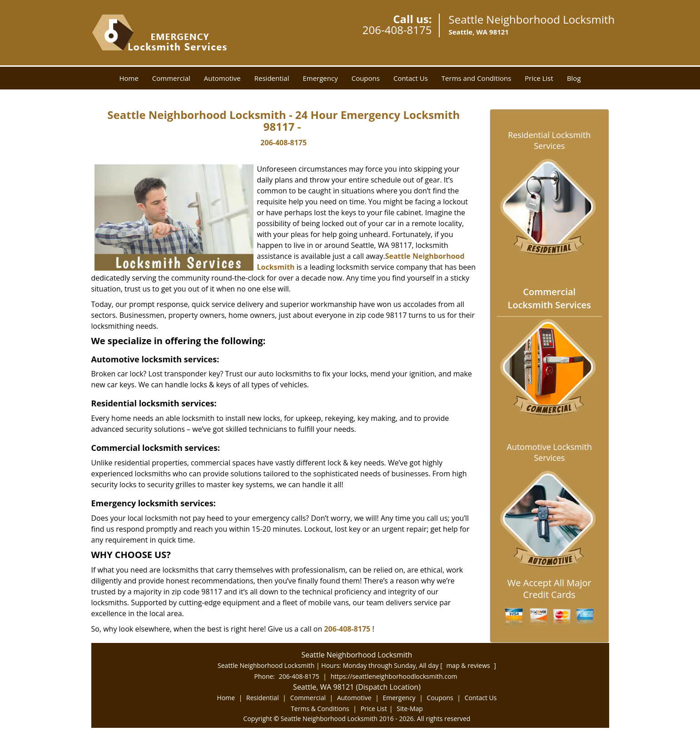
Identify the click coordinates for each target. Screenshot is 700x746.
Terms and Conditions (477, 78)
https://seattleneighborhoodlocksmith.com (394, 676)
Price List (539, 78)
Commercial (171, 78)
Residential (272, 78)
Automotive (222, 78)
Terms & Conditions (320, 709)
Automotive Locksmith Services (549, 452)
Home (129, 78)
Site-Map (410, 709)
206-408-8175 (397, 30)
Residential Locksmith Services (549, 140)
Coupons (366, 78)
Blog (574, 78)
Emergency (320, 78)
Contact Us (411, 78)
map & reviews (469, 665)
